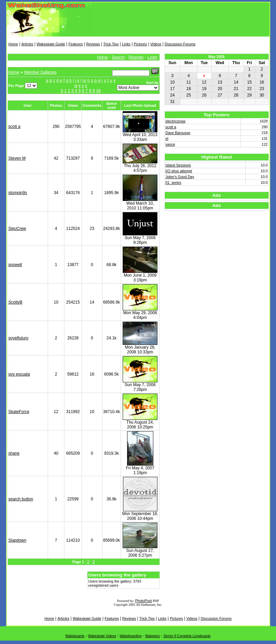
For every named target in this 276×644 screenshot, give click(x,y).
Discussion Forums (180, 44)
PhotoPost (143, 601)
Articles (27, 44)
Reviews (93, 44)
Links (126, 44)
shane (14, 453)
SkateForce (19, 412)
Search (118, 57)
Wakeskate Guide (51, 44)
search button (21, 499)
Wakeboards (75, 636)
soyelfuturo (19, 338)
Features (76, 44)
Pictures (141, 44)
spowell (15, 265)
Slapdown (18, 540)
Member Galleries (40, 72)
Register (136, 57)
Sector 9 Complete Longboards (187, 636)
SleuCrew (17, 229)
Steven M (17, 158)
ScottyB (16, 302)
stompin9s (18, 193)
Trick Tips (111, 44)
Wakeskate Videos (102, 636)
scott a (14, 127)
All (98, 91)
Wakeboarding (131, 636)
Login (152, 57)
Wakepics (152, 636)
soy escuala (19, 374)
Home (13, 44)
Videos (156, 44)
